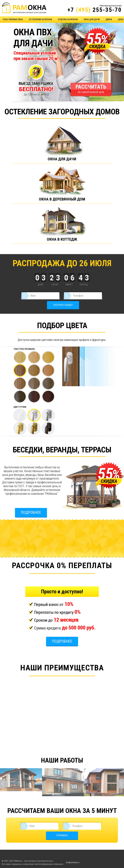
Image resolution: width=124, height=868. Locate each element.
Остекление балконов (40, 19)
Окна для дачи (92, 19)
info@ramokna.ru (73, 862)
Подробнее (31, 512)
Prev (4, 784)
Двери (109, 19)
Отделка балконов (68, 19)
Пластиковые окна (13, 19)
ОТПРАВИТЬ (62, 835)
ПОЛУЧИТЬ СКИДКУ (63, 305)
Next (120, 784)
